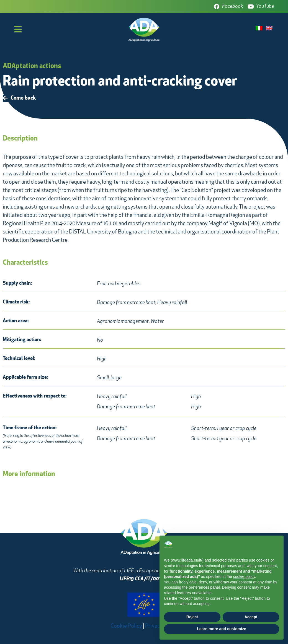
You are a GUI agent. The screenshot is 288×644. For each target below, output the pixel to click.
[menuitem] (260, 29)
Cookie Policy (126, 626)
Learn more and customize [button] (221, 629)
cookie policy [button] (244, 577)
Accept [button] (251, 617)
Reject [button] (192, 617)
